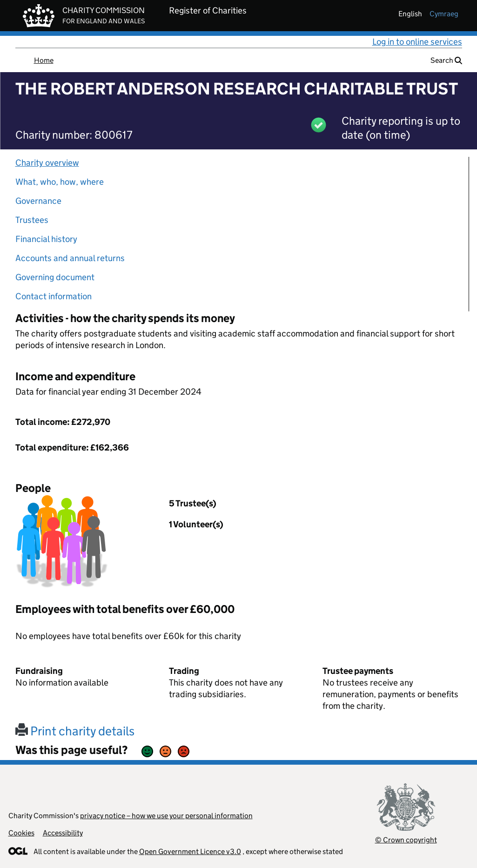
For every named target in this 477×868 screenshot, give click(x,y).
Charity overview (47, 163)
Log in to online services (417, 42)
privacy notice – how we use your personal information (166, 816)
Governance (38, 201)
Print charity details (75, 731)
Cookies (21, 833)
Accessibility (63, 833)
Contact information (54, 296)
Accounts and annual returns (70, 258)
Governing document (55, 277)
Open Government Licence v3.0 (190, 851)
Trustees (32, 220)
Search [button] (446, 60)
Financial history (46, 239)
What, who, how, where (60, 182)
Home (44, 60)
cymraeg (444, 14)
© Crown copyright (406, 840)
